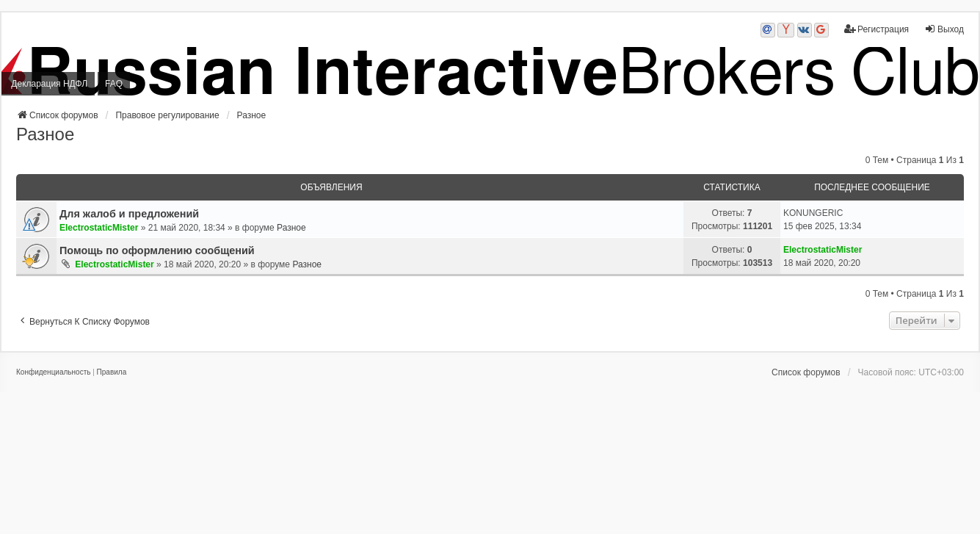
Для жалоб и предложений (129, 214)
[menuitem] (53, 372)
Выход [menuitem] (944, 29)
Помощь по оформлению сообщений (157, 250)
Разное (45, 134)
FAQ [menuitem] (114, 84)
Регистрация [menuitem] (876, 29)
